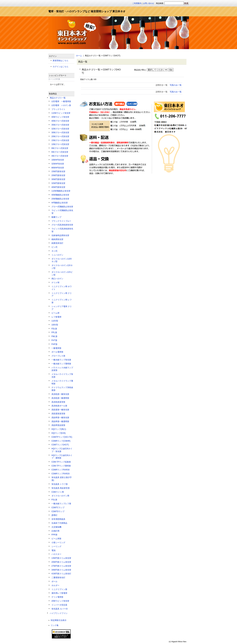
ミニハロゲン (57, 255)
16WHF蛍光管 (58, 160)
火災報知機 (56, 527)
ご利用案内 (137, 3)
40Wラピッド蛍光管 (60, 117)
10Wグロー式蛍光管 (60, 144)
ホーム (79, 56)
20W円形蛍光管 (58, 175)
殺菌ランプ (56, 217)
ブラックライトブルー (61, 221)
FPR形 (54, 535)
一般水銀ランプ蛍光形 (61, 360)
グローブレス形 (58, 356)
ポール (54, 581)
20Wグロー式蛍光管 (60, 136)
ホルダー (55, 585)
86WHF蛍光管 (58, 168)
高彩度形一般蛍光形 (60, 410)
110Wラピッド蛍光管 (61, 113)
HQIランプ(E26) (59, 433)
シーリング (56, 546)
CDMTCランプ (58, 508)
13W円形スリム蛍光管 (61, 558)
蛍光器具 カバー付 (60, 609)
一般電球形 (56, 348)
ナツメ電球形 (57, 597)
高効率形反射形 (58, 425)
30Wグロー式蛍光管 (60, 133)
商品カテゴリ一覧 (58, 98)
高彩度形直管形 (58, 414)
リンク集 (55, 625)
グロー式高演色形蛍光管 (62, 225)
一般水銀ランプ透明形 (61, 364)
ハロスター (56, 554)
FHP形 (54, 344)
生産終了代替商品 (59, 523)
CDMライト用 (58, 492)
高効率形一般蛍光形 (60, 418)
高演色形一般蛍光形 (60, 394)
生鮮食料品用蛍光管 (60, 235)
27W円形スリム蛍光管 (61, 566)
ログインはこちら (61, 67)
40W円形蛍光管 (58, 187)
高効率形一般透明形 (60, 421)
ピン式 (54, 247)
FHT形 (54, 340)
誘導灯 (54, 515)
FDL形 (54, 329)
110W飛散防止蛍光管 (61, 191)
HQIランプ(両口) (59, 429)
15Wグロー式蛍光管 (60, 140)
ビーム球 (55, 313)
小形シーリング (58, 543)
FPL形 (54, 332)
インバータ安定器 (59, 605)
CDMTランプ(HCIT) (60, 445)
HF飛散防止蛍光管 (60, 203)
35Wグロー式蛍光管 (60, 125)
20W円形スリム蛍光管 (61, 562)
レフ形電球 (56, 317)
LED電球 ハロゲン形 (61, 105)
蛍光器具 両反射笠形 (61, 488)
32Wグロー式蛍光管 (60, 129)
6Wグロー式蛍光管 (60, 152)
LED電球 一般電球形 (61, 101)
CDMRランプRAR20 (61, 474)
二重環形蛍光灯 (58, 578)
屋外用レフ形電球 (59, 593)
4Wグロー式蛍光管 (60, 156)
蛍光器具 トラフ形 (60, 484)
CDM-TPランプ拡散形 (61, 462)
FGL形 (54, 500)
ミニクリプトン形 (59, 589)
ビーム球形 (56, 539)
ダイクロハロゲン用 (60, 496)
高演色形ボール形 (59, 406)
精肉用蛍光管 (57, 239)
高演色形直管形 (58, 402)
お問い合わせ (149, 3)
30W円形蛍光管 (58, 179)
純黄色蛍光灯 (57, 243)
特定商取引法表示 (59, 620)
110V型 (55, 321)
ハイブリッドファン (59, 613)
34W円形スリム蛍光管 (61, 570)
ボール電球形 (57, 352)
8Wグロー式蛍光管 (60, 148)
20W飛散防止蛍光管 (60, 199)
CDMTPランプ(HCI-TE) (62, 437)
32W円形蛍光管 (58, 183)
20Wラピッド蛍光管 (60, 601)
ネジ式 (54, 251)
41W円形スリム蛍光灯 (61, 574)
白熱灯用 (55, 531)
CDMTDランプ (58, 511)
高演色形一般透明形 (60, 398)
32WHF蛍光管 (58, 164)
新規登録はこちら (61, 61)
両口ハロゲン (57, 279)
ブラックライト (58, 109)
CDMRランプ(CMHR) (61, 441)
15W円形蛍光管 (58, 171)
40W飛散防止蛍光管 (60, 195)
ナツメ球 (55, 283)
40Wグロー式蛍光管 (60, 121)
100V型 (55, 325)
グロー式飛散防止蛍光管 (62, 207)
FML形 (54, 336)
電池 (53, 550)
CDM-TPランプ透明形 (61, 466)
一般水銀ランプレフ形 (61, 504)
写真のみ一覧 (176, 85)
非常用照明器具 (58, 519)
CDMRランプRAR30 (61, 470)
